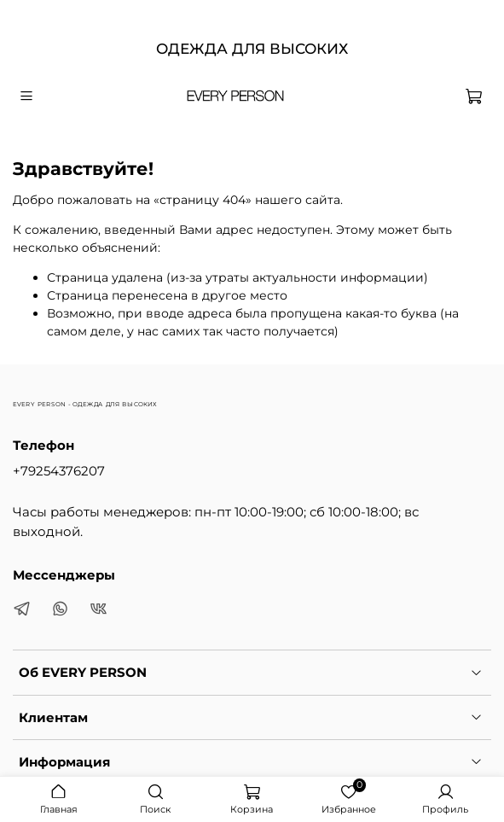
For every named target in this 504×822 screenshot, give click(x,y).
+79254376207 (59, 471)
